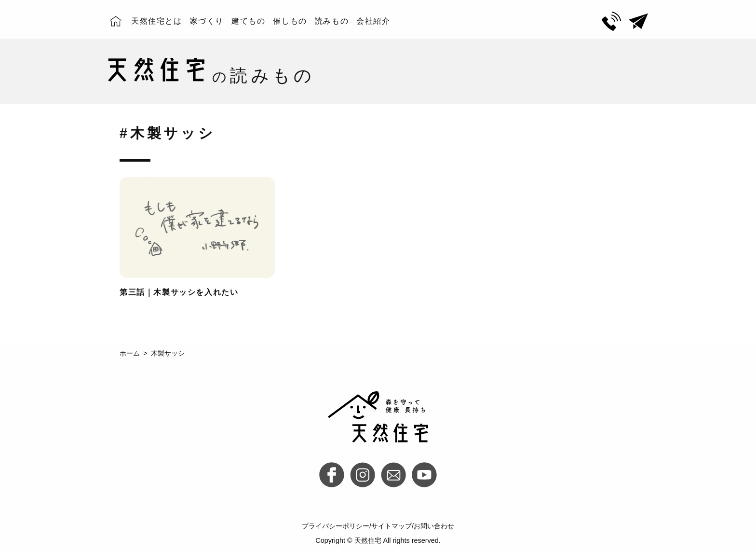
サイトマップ (391, 526)
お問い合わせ (434, 526)
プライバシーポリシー (336, 526)
